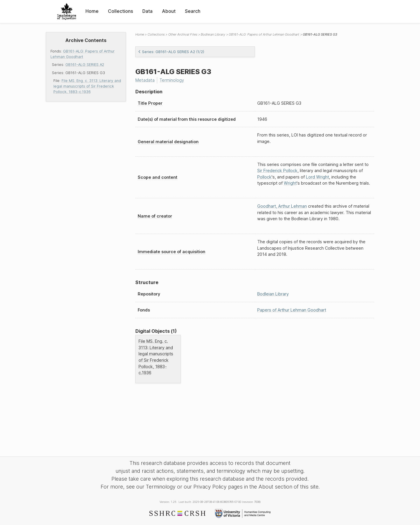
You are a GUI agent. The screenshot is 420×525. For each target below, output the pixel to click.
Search (193, 11)
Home (92, 11)
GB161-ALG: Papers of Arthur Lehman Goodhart (264, 34)
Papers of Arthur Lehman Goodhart (292, 310)
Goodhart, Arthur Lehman (282, 206)
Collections (120, 11)
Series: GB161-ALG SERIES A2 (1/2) (171, 52)
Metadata (145, 80)
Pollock (264, 177)
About (169, 11)
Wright (290, 183)
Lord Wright (317, 177)
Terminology (172, 80)
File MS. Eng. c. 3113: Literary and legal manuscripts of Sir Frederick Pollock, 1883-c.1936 (87, 86)
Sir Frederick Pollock (277, 170)
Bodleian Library (213, 34)
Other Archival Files (183, 34)
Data (147, 11)
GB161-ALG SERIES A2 (85, 65)
